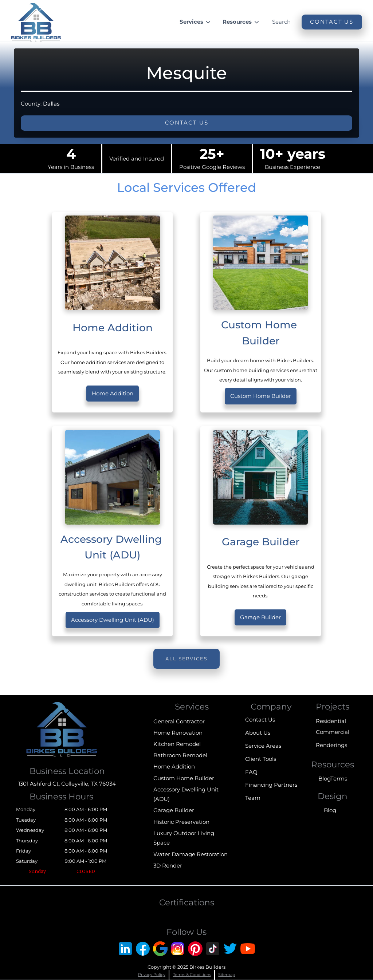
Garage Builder (260, 617)
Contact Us (260, 720)
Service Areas (263, 746)
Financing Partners (271, 785)
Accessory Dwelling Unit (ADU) (113, 620)
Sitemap (227, 975)
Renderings (331, 745)
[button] (196, 22)
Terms (339, 779)
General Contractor (179, 721)
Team (253, 798)
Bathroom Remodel (180, 755)
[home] (36, 22)
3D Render (168, 866)
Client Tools (261, 759)
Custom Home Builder (261, 396)
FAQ (251, 772)
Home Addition (113, 393)
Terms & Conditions (192, 975)
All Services (186, 659)
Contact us (187, 122)
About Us (258, 733)
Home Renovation (178, 733)
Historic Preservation (181, 822)
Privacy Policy (152, 975)
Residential (331, 721)
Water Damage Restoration (191, 854)
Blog (324, 779)
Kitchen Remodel (177, 744)
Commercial (333, 732)
